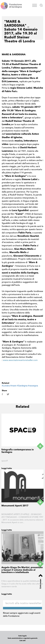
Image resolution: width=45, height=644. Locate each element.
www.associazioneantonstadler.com (20, 360)
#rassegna (33, 386)
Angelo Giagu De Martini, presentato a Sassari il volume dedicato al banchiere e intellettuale (22, 570)
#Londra (6, 386)
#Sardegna (22, 386)
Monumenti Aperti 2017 (15, 506)
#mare (13, 386)
